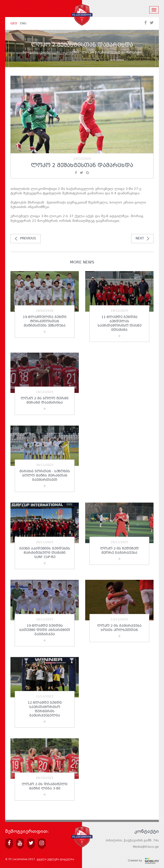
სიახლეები (51, 52)
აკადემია (71, 52)
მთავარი (30, 52)
